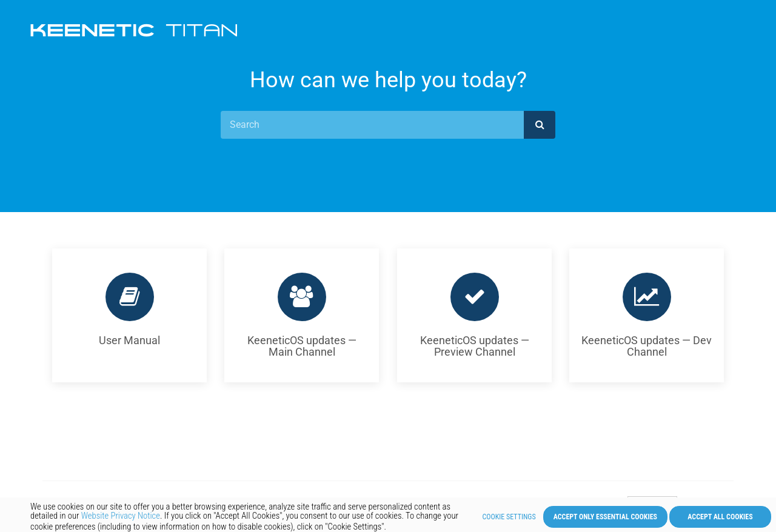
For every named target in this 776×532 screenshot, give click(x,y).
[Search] (372, 125)
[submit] (540, 125)
